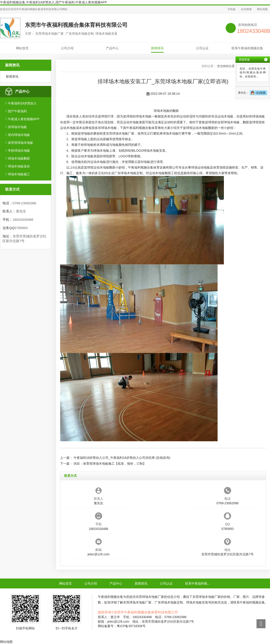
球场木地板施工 (19, 174)
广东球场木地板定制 (128, 173)
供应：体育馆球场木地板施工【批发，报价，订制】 (110, 464)
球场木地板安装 (154, 151)
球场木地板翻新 (19, 158)
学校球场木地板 (19, 151)
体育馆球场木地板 (20, 143)
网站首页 (22, 48)
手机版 (232, 9)
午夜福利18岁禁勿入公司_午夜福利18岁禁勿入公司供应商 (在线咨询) (122, 458)
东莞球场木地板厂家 (120, 133)
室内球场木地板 (19, 135)
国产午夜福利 (17, 111)
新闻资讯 (157, 48)
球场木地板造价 (19, 166)
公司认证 (202, 48)
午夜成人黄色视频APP (24, 119)
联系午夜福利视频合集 (247, 48)
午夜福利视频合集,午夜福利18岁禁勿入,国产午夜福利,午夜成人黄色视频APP (53, 2)
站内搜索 (246, 9)
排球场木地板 (17, 127)
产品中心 (112, 48)
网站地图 (262, 9)
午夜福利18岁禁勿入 (22, 103)
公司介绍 (67, 48)
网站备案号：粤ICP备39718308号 (122, 626)
